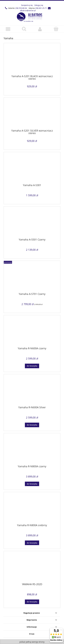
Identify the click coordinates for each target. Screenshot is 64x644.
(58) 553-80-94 (21, 8)
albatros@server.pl (28, 10)
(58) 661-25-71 (41, 8)
